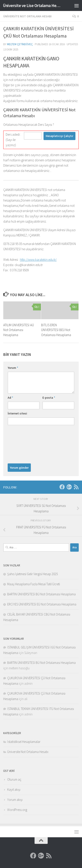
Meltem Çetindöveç (20, 44)
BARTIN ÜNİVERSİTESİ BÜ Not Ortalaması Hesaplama (41, 594)
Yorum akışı (15, 800)
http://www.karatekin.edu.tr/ (38, 260)
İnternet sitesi (17, 413)
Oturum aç (14, 779)
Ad (10, 398)
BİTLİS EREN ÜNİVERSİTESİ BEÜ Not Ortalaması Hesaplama (56, 330)
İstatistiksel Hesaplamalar (24, 742)
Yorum (13, 368)
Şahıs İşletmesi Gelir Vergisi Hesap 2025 (32, 574)
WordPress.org (17, 810)
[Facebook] (62, 487)
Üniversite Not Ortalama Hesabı (27, 16)
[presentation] (26, 443)
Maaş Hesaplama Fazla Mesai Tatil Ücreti (34, 584)
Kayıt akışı (14, 790)
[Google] (69, 487)
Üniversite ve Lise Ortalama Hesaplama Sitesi (32, 5)
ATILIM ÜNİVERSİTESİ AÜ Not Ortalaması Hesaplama (19, 330)
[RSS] (76, 487)
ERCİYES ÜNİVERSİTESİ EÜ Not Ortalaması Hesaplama (42, 604)
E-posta (49, 398)
